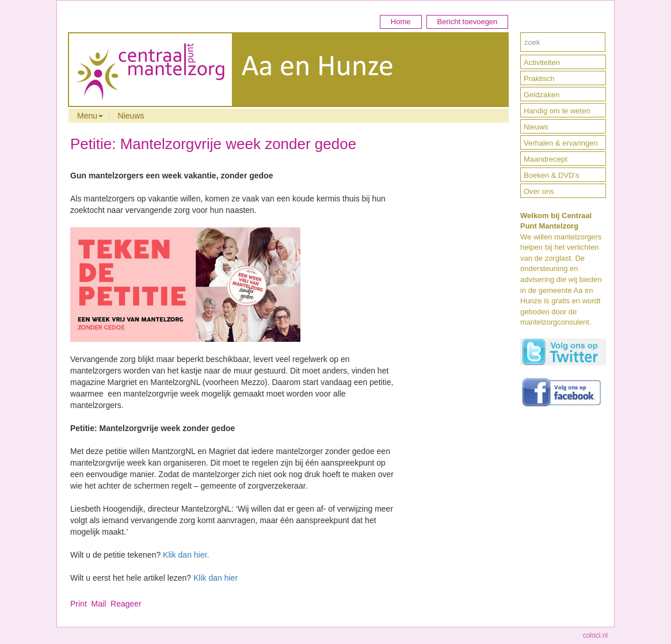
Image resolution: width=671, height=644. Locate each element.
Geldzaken (542, 95)
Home (401, 22)
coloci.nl (595, 635)
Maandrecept (546, 159)
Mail (99, 604)
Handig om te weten (557, 111)
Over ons (539, 191)
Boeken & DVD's (551, 175)
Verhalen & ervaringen (561, 143)
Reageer (126, 604)
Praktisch (539, 79)
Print (79, 604)
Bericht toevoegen (468, 22)
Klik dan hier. (186, 555)
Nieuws (131, 116)
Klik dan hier (216, 578)
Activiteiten (542, 62)
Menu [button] (90, 116)
